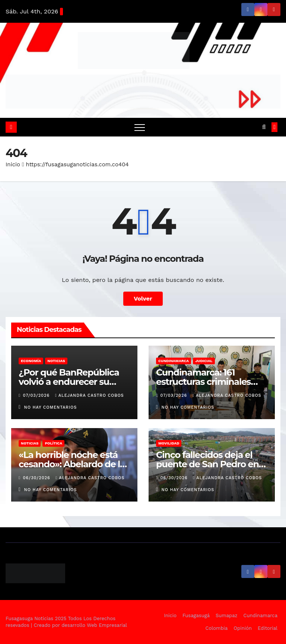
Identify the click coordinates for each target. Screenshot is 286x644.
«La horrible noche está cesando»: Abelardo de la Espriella (72, 464)
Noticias (56, 361)
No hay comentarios (51, 407)
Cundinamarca (174, 361)
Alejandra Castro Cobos (90, 395)
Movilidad (169, 443)
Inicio (13, 164)
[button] (264, 127)
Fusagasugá (196, 615)
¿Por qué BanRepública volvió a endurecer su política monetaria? (69, 382)
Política (53, 443)
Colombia (217, 628)
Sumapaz (227, 615)
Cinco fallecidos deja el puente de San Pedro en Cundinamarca (207, 464)
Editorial (268, 628)
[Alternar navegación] (140, 127)
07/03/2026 (37, 395)
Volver (143, 299)
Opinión (243, 628)
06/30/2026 (38, 478)
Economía (31, 361)
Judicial (204, 361)
